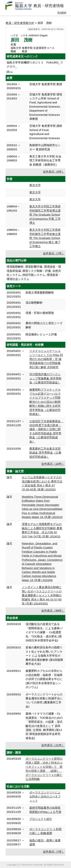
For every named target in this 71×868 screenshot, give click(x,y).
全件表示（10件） (53, 464)
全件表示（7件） (54, 253)
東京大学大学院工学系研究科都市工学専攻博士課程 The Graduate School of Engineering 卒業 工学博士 (45, 215)
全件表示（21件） (53, 745)
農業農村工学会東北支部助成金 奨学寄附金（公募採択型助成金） (45, 453)
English (62, 13)
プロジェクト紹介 (41, 819)
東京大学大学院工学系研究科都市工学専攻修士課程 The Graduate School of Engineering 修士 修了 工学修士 (45, 238)
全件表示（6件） (54, 172)
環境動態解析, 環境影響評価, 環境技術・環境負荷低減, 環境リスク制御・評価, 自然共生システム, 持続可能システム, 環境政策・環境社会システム (34, 273)
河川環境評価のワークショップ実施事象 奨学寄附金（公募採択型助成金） (45, 378)
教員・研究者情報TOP (20, 23)
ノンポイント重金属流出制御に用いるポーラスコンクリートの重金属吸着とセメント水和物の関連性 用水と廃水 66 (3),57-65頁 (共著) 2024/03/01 (42, 595)
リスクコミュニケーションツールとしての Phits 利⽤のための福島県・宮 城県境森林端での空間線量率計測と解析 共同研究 (46, 359)
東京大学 (35, 185)
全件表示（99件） (53, 611)
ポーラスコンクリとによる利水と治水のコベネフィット (45, 797)
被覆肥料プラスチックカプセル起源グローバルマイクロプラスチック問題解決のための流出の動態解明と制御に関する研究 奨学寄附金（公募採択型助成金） (45, 402)
